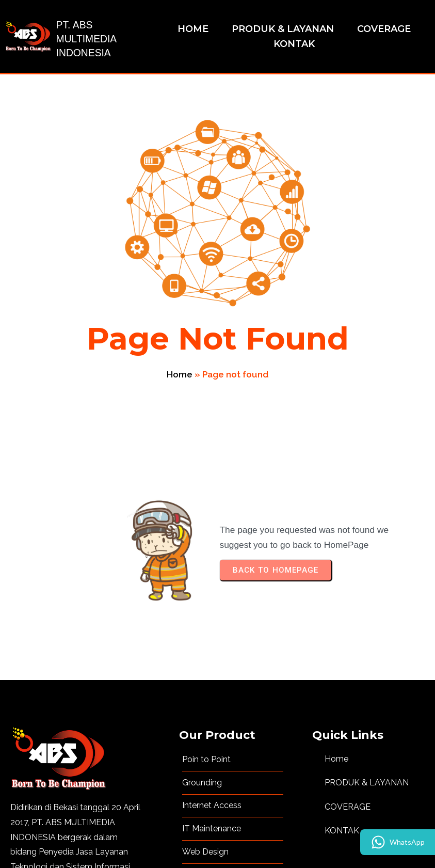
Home (288, 263)
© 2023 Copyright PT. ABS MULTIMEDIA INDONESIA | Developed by (189, 845)
